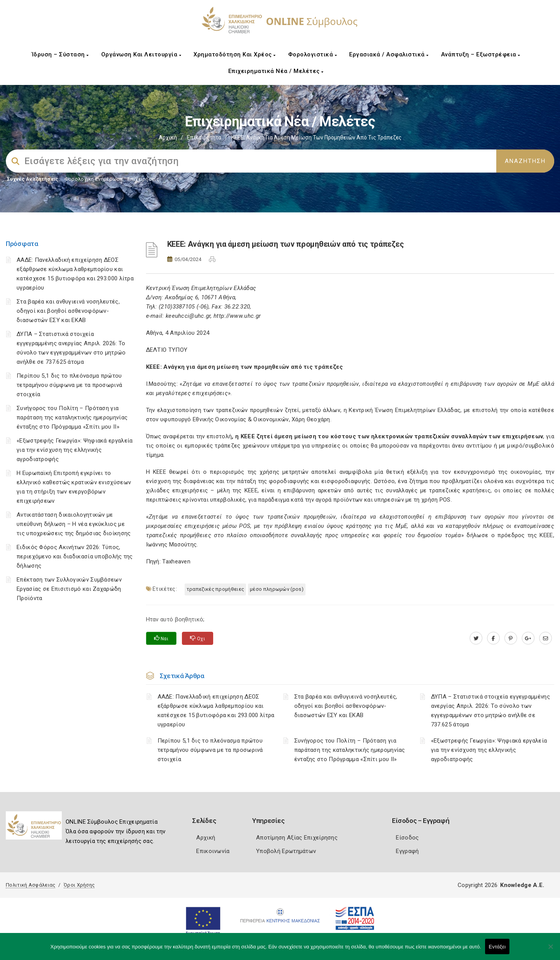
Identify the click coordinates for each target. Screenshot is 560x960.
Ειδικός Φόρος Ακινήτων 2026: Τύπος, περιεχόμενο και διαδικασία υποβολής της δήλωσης (75, 556)
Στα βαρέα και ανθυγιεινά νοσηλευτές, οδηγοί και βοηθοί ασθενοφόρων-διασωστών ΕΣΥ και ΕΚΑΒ (68, 311)
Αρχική (168, 137)
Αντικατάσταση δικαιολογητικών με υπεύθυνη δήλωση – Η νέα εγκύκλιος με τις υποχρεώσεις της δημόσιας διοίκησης (74, 524)
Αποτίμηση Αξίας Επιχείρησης (297, 838)
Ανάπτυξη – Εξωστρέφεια (481, 54)
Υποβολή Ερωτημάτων (286, 851)
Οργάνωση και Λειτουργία (141, 54)
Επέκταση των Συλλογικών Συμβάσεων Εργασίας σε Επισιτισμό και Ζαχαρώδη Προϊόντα (69, 589)
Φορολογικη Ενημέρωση (94, 179)
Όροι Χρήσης (79, 885)
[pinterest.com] (511, 638)
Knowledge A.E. (522, 885)
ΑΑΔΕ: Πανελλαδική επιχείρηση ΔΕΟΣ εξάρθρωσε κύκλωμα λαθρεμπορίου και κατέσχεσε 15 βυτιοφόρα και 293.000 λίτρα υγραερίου (216, 711)
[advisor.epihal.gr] (546, 638)
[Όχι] (550, 950)
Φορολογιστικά (313, 54)
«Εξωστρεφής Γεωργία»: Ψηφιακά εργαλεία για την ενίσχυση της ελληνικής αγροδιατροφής (75, 450)
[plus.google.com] (528, 638)
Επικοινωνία (213, 851)
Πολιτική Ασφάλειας (31, 885)
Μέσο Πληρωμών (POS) (277, 589)
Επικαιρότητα (204, 137)
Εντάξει (497, 947)
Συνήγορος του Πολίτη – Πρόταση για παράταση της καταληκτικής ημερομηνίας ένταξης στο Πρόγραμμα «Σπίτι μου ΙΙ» (72, 417)
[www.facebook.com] (493, 638)
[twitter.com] (476, 638)
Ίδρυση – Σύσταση (60, 54)
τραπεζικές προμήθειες (215, 589)
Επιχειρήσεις (143, 179)
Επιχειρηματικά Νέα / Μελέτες (276, 71)
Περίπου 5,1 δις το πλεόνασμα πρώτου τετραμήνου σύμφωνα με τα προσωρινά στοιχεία (69, 385)
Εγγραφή (407, 851)
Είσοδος (407, 838)
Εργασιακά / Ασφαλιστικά (389, 54)
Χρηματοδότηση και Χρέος (235, 54)
